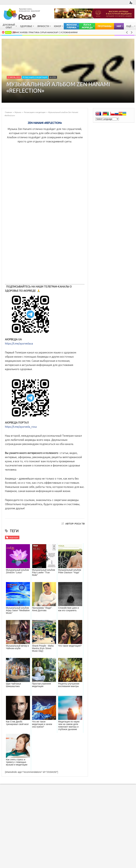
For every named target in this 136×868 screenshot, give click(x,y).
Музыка (18, 112)
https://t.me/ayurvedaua (19, 344)
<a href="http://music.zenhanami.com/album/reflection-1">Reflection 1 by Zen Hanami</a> (45, 215)
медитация (14, 537)
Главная (8, 112)
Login (131, 3)
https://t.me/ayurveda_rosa (21, 427)
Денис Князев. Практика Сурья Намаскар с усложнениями (45, 32)
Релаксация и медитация (35, 77)
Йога (8, 32)
